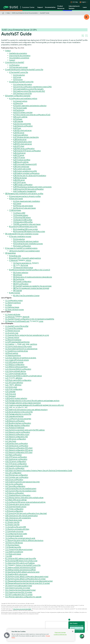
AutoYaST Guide (45, 13)
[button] (7, 635)
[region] (41, 635)
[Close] (73, 631)
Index (8, 13)
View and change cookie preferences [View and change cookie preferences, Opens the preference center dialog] (60, 633)
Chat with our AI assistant (77, 628)
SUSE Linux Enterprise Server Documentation (25, 13)
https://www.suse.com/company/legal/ (22, 609)
